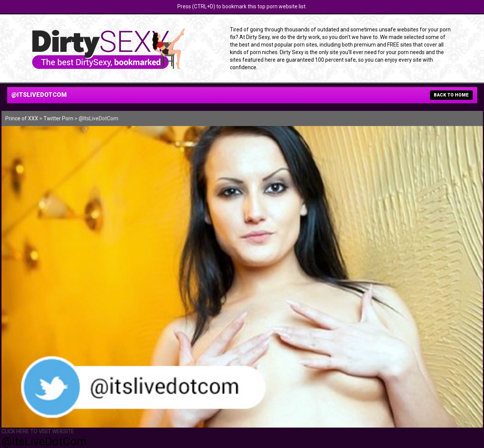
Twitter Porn (58, 118)
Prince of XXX (22, 118)
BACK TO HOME (451, 95)
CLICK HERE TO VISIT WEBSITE (38, 431)
